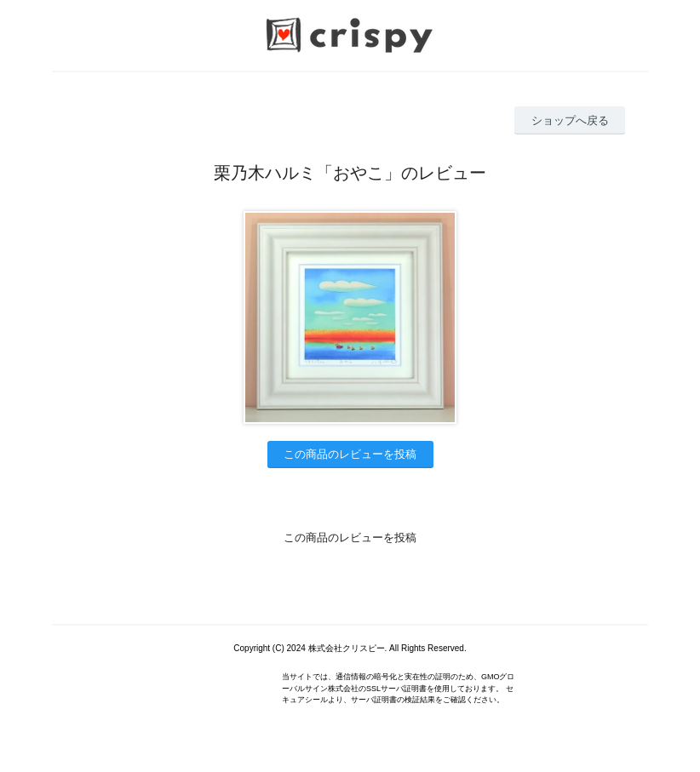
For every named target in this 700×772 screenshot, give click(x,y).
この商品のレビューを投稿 (350, 454)
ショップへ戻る (570, 120)
